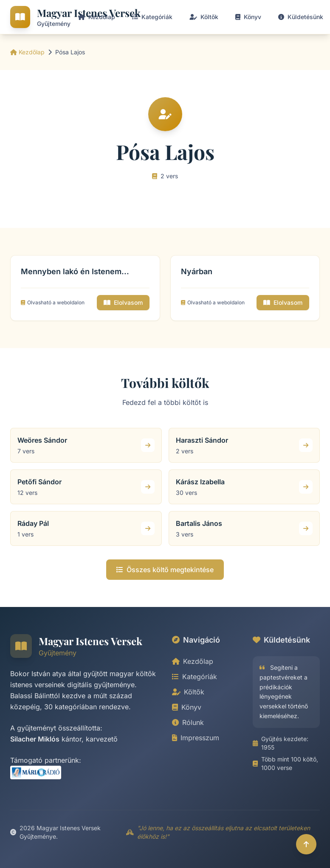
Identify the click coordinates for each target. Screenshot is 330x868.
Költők (188, 692)
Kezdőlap (27, 52)
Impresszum (196, 738)
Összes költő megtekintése (165, 570)
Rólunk (188, 722)
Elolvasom (123, 302)
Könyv (187, 707)
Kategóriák (195, 677)
